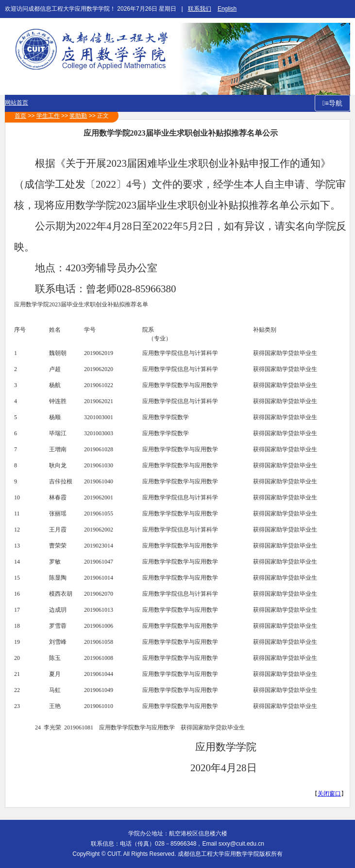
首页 (20, 116)
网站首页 (17, 103)
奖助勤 (78, 116)
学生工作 (48, 116)
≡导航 (334, 103)
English (227, 9)
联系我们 (200, 9)
